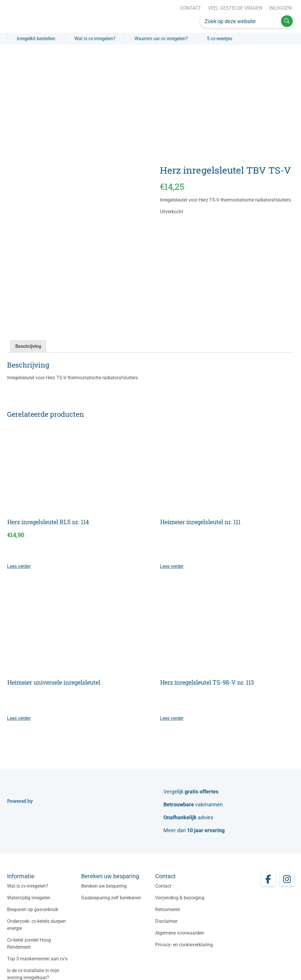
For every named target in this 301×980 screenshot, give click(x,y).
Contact (191, 8)
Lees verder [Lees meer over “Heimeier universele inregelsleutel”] (19, 718)
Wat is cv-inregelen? (95, 39)
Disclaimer (166, 921)
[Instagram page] (287, 879)
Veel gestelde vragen (235, 8)
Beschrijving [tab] (28, 346)
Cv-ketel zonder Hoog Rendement (29, 943)
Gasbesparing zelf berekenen (111, 898)
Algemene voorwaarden (180, 933)
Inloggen (280, 8)
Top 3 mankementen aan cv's (37, 959)
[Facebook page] (268, 879)
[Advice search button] (287, 21)
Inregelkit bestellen (36, 39)
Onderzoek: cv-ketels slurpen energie (36, 925)
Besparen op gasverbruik (33, 909)
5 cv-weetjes (220, 39)
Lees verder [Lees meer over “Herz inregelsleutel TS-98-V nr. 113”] (172, 718)
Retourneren (168, 909)
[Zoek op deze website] (240, 21)
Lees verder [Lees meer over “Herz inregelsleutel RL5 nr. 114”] (19, 566)
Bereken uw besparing (104, 886)
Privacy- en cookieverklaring (184, 945)
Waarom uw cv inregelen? (161, 39)
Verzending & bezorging (180, 898)
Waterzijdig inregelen (29, 898)
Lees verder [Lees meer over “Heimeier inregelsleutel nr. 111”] (172, 566)
